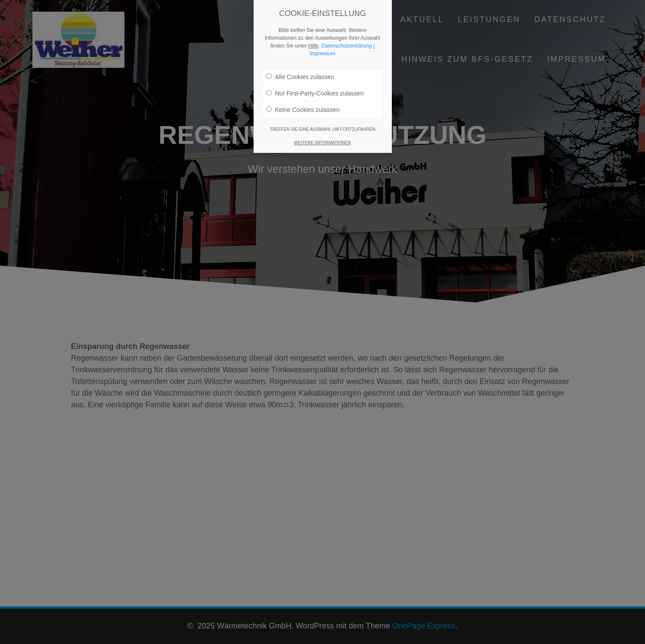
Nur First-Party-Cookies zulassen (315, 86)
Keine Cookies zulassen (303, 103)
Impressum (322, 47)
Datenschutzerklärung (347, 39)
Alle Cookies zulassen (300, 70)
